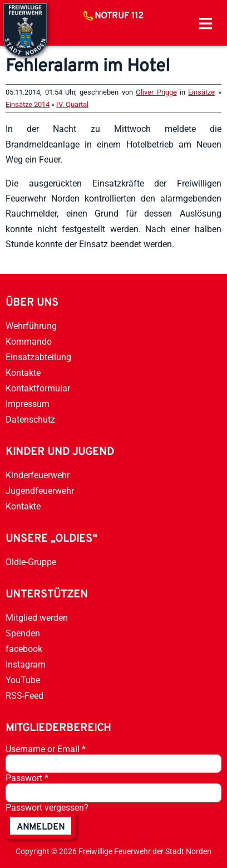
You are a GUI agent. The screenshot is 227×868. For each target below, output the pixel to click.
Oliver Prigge (156, 92)
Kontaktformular (38, 388)
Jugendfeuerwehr (40, 491)
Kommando (29, 342)
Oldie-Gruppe (31, 562)
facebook (24, 649)
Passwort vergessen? (47, 808)
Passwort (27, 778)
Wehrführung (31, 326)
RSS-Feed (24, 696)
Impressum (28, 404)
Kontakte (23, 373)
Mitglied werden (37, 618)
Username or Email (46, 749)
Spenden (23, 633)
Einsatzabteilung (38, 357)
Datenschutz (30, 420)
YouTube (23, 680)
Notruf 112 (119, 16)
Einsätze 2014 (28, 104)
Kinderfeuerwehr (38, 475)
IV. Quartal (72, 104)
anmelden (41, 827)
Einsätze (201, 92)
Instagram (26, 665)
